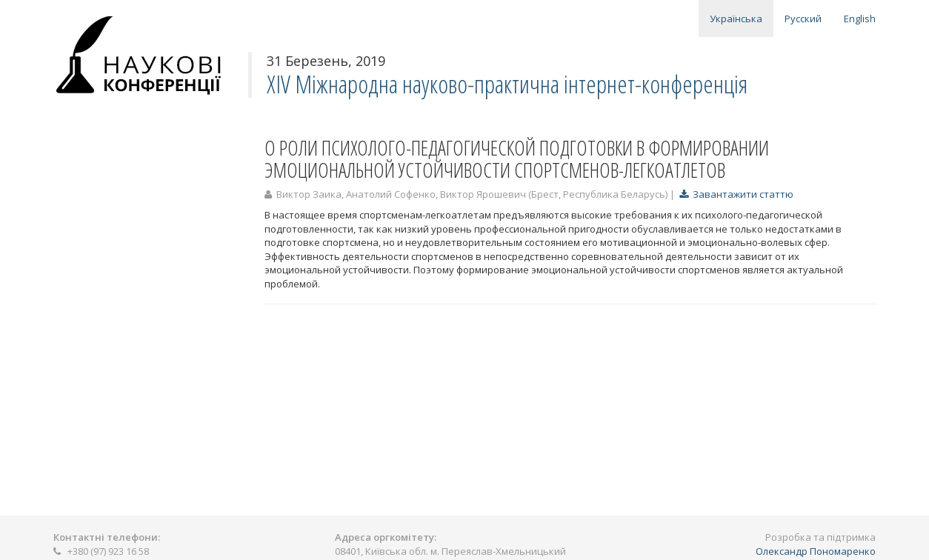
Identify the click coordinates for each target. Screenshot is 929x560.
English (860, 19)
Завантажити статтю (736, 194)
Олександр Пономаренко (816, 551)
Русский (803, 19)
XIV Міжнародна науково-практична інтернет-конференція (507, 84)
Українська (736, 19)
